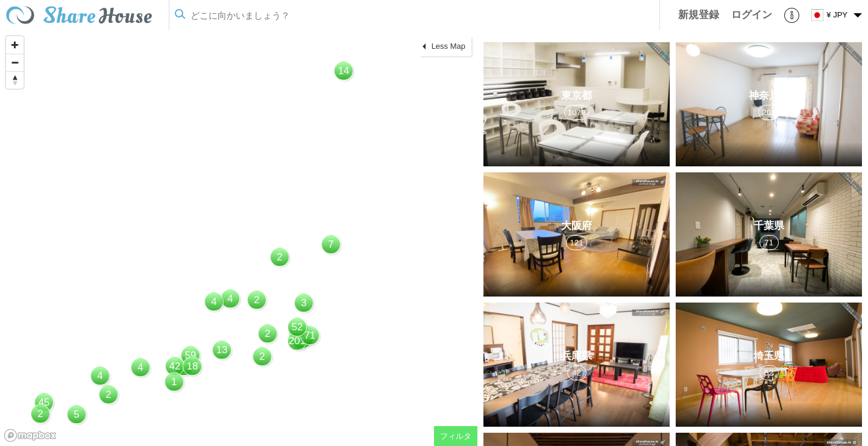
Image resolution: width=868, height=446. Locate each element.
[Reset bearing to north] (15, 80)
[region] (239, 238)
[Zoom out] (15, 62)
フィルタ (456, 436)
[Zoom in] (15, 45)
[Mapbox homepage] (30, 435)
